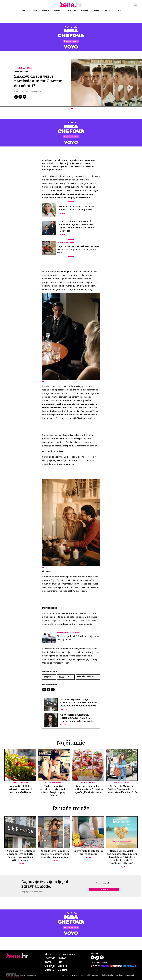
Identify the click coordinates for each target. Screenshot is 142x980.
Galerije (45, 11)
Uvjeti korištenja (107, 975)
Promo (62, 958)
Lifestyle (97, 11)
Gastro (57, 11)
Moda (24, 11)
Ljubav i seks (71, 11)
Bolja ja (109, 11)
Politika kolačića (92, 975)
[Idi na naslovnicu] (71, 7)
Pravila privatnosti (77, 975)
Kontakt (65, 975)
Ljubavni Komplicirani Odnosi (86, 677)
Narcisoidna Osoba (64, 677)
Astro (34, 11)
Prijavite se (104, 890)
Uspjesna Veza (48, 677)
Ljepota (85, 11)
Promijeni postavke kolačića (126, 975)
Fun (119, 11)
